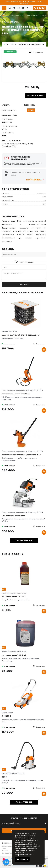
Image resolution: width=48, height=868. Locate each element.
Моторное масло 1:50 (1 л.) (14, 596)
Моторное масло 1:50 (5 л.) (14, 655)
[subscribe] (24, 824)
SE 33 (4, 777)
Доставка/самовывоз (8, 846)
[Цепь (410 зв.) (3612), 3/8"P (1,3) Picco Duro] (25, 299)
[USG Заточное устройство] (25, 479)
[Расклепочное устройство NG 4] (25, 357)
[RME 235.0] (25, 680)
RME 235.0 (7, 716)
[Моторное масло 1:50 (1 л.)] (25, 560)
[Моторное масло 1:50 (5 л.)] (25, 619)
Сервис (4, 848)
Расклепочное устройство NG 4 (16, 394)
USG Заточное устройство (13, 515)
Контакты (5, 851)
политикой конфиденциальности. (24, 853)
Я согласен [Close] (22, 859)
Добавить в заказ (36, 96)
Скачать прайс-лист (8, 853)
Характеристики (9, 115)
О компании (7, 843)
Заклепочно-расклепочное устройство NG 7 (21, 454)
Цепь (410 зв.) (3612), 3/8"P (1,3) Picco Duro (21, 335)
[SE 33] (25, 741)
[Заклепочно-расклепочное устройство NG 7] (25, 418)
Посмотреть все (24, 541)
